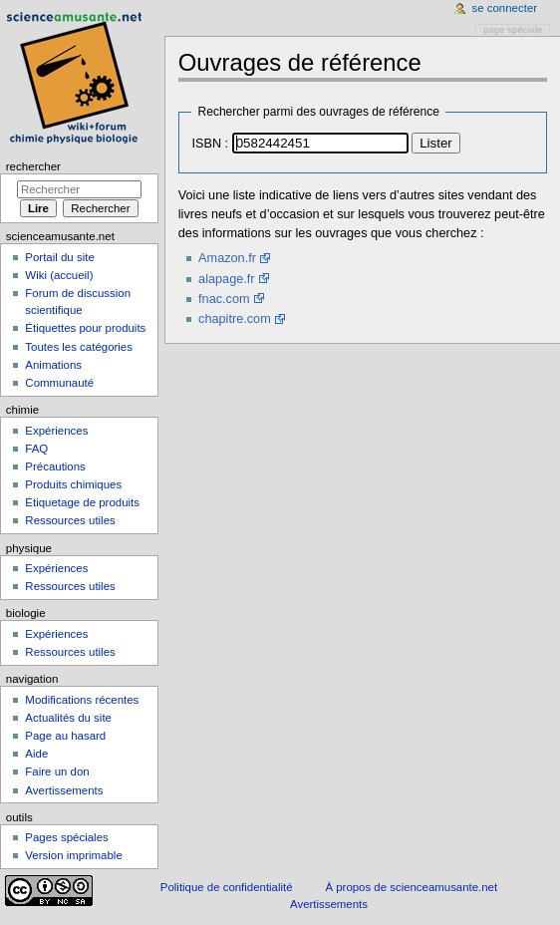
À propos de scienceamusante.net (411, 887)
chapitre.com (235, 319)
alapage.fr (226, 279)
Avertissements (64, 790)
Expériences (56, 431)
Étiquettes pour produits (85, 328)
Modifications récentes (82, 700)
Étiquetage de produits (82, 502)
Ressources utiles (70, 520)
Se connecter (505, 8)
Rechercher (33, 166)
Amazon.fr (227, 258)
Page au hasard (65, 736)
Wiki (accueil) (59, 275)
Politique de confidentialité (227, 887)
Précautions (55, 466)
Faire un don (57, 771)
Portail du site (59, 257)
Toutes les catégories (79, 347)
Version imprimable (73, 855)
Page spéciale (513, 30)
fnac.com (224, 299)
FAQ (36, 449)
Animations (53, 365)
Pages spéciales (66, 837)
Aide (36, 754)
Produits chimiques (73, 484)
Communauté (59, 383)
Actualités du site (68, 718)
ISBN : (210, 144)
